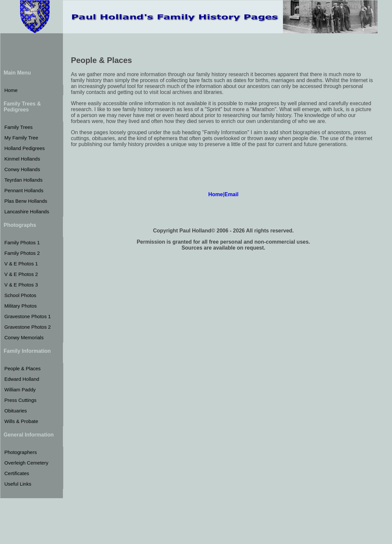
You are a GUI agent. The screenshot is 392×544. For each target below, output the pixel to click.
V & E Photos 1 (21, 264)
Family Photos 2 (22, 253)
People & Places (22, 368)
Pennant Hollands (24, 190)
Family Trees (18, 127)
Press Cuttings (20, 400)
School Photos (20, 295)
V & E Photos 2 (21, 274)
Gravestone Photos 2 (28, 327)
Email (231, 194)
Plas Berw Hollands (26, 201)
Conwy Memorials (24, 337)
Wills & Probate (21, 421)
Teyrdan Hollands (23, 180)
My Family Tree (21, 138)
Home (11, 90)
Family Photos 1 (22, 242)
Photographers (20, 452)
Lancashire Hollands (27, 212)
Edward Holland (22, 379)
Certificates (17, 473)
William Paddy (20, 390)
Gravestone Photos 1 (28, 316)
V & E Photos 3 (21, 285)
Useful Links (18, 484)
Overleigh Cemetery (26, 463)
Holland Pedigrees (25, 148)
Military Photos (20, 306)
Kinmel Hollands (22, 159)
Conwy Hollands (22, 169)
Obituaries (15, 411)
